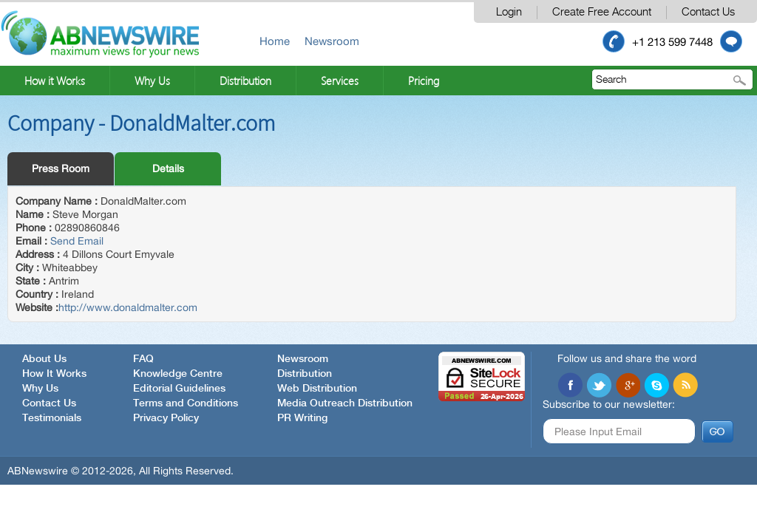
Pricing (424, 81)
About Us (44, 359)
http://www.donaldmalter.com (128, 307)
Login (509, 12)
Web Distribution (317, 389)
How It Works (54, 374)
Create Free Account (602, 12)
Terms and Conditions (186, 403)
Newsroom (332, 41)
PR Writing (302, 418)
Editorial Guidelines (179, 389)
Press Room (61, 168)
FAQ (143, 359)
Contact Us (708, 12)
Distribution (245, 81)
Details (168, 168)
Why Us (152, 81)
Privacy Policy (166, 418)
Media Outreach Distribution (345, 403)
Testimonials (52, 418)
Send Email (77, 241)
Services (340, 81)
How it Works (55, 81)
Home (275, 41)
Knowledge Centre (178, 374)
